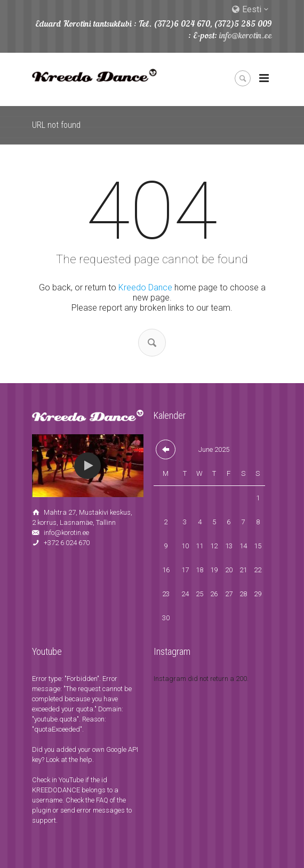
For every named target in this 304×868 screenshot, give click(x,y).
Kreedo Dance (145, 287)
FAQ (102, 800)
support (44, 820)
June (214, 449)
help (86, 760)
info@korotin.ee (246, 36)
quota (85, 709)
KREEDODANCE (56, 790)
